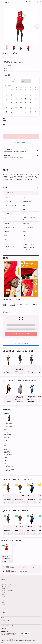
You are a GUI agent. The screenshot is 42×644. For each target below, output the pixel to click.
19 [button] (21, 103)
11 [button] (16, 99)
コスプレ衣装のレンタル (29, 5)
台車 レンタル (5, 603)
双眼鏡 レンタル (5, 609)
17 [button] (11, 103)
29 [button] (21, 90)
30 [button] (26, 90)
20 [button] (26, 103)
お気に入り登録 (21, 143)
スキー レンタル (5, 601)
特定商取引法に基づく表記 (29, 641)
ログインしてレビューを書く (21, 334)
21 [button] (31, 103)
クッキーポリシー (15, 641)
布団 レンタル (5, 595)
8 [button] (35, 94)
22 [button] (36, 103)
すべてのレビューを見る (21, 343)
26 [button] (6, 90)
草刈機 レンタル (5, 605)
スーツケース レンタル (7, 587)
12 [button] (21, 99)
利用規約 (21, 641)
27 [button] (11, 90)
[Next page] (37, 85)
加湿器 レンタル (5, 593)
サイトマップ (4, 642)
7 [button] (31, 94)
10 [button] (11, 99)
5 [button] (21, 94)
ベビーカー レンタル (6, 599)
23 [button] (6, 107)
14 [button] (31, 99)
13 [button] (26, 99)
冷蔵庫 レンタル (5, 607)
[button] (37, 2)
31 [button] (31, 90)
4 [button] (16, 94)
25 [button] (16, 107)
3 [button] (11, 94)
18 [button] (16, 103)
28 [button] (16, 90)
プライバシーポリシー (5, 641)
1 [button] (35, 90)
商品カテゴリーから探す (19, 5)
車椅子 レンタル (5, 589)
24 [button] (11, 107)
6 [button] (26, 94)
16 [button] (6, 103)
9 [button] (6, 99)
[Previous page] (34, 85)
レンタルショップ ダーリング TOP (7, 5)
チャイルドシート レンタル (7, 591)
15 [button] (36, 99)
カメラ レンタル (5, 597)
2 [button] (6, 94)
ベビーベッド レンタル (7, 585)
